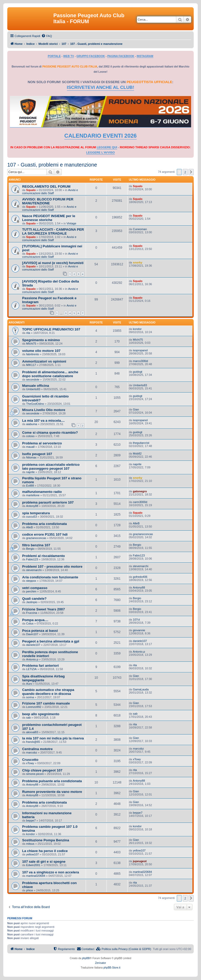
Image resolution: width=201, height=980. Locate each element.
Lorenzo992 (34, 707)
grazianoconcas (36, 538)
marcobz (32, 752)
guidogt (137, 372)
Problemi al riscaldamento (43, 556)
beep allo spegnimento (41, 714)
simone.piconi (35, 774)
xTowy (30, 763)
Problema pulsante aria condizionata (52, 781)
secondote (33, 379)
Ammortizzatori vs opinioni (44, 361)
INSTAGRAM (145, 56)
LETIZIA (31, 669)
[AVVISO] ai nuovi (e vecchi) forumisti (53, 263)
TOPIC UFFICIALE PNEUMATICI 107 (51, 329)
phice (29, 890)
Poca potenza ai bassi (40, 631)
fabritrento (33, 354)
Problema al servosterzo (42, 443)
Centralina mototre (37, 749)
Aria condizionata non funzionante (50, 577)
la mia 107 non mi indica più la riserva (53, 738)
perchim (31, 591)
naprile (30, 472)
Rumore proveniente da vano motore (52, 792)
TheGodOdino (35, 404)
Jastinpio (32, 602)
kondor (137, 329)
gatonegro (140, 491)
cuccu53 (31, 517)
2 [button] (185, 172)
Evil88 (30, 486)
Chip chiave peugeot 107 (42, 770)
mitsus (30, 844)
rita (28, 333)
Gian (136, 409)
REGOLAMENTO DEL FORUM (46, 186)
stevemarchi (34, 570)
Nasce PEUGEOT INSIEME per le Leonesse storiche (49, 218)
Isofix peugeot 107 (37, 454)
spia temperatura (36, 513)
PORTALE (54, 56)
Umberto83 (33, 389)
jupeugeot (140, 861)
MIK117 (31, 365)
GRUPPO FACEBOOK (91, 56)
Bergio (30, 549)
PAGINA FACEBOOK (121, 56)
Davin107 (32, 634)
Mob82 (137, 454)
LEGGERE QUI (107, 147)
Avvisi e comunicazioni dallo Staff (50, 192)
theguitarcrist (141, 443)
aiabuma (32, 424)
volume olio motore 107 (41, 351)
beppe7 (31, 820)
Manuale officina (36, 386)
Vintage (71, 223)
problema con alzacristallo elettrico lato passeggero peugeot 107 (51, 467)
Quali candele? (34, 599)
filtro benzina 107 (36, 545)
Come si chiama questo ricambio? (50, 433)
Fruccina (32, 613)
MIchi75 (31, 344)
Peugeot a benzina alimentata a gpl (51, 641)
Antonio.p (32, 659)
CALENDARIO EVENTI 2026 (100, 136)
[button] (191, 172)
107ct (136, 620)
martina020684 (36, 876)
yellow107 (32, 854)
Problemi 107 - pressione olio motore (52, 566)
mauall (30, 447)
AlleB (29, 527)
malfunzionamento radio (42, 492)
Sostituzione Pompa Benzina (46, 840)
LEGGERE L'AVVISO (100, 152)
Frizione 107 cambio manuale (46, 703)
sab (28, 718)
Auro (29, 684)
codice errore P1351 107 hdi (45, 534)
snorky (137, 262)
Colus (30, 623)
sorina (30, 697)
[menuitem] (47, 36)
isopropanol (140, 350)
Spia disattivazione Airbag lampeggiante (43, 678)
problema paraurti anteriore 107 (48, 502)
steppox (31, 581)
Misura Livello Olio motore (44, 410)
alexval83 (32, 732)
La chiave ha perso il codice (45, 851)
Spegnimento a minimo (41, 340)
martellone (33, 495)
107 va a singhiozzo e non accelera (51, 872)
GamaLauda (141, 689)
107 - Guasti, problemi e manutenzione (52, 165)
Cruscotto (30, 760)
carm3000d (140, 502)
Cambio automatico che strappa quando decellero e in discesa (48, 692)
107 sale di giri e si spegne (44, 862)
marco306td (140, 361)
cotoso (30, 436)
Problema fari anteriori (40, 666)
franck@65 (33, 742)
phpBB (86, 958)
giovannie (139, 630)
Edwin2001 (33, 865)
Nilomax (31, 457)
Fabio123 (32, 559)
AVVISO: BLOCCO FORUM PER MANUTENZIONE (48, 201)
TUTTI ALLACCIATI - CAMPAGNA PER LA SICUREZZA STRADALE (53, 231)
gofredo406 (140, 577)
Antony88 (32, 506)
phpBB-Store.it (112, 968)
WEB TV (69, 56)
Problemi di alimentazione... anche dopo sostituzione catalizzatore (50, 374)
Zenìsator (100, 963)
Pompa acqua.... (35, 620)
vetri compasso (35, 588)
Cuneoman (140, 229)
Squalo (31, 190)
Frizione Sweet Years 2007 (43, 609)
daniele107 (33, 645)
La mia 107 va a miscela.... (43, 421)
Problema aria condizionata (44, 524)
